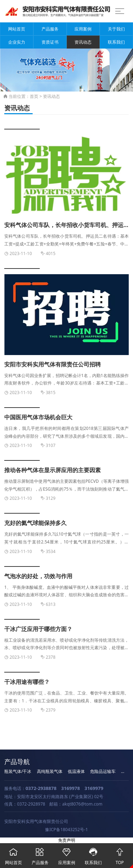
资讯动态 (83, 42)
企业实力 (17, 42)
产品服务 (50, 29)
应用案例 (83, 29)
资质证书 (50, 42)
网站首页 (17, 29)
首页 (34, 96)
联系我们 (116, 42)
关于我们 (116, 29)
